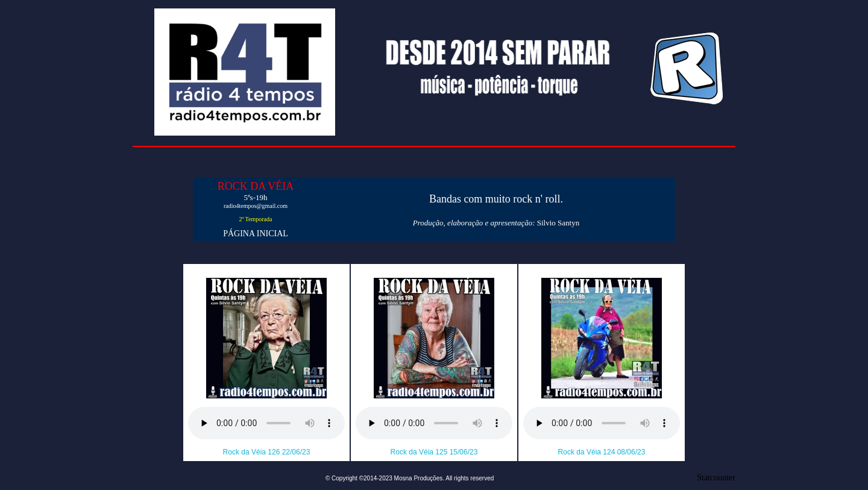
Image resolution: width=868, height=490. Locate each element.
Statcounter (716, 478)
